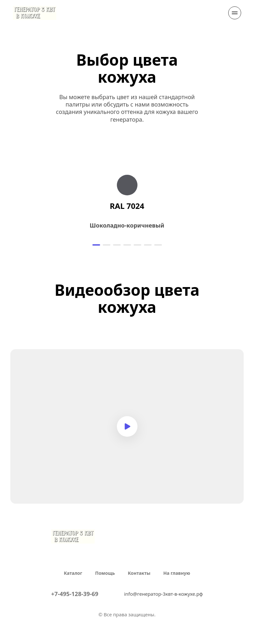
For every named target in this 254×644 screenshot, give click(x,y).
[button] (96, 245)
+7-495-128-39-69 (75, 594)
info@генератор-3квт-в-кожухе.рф (163, 594)
